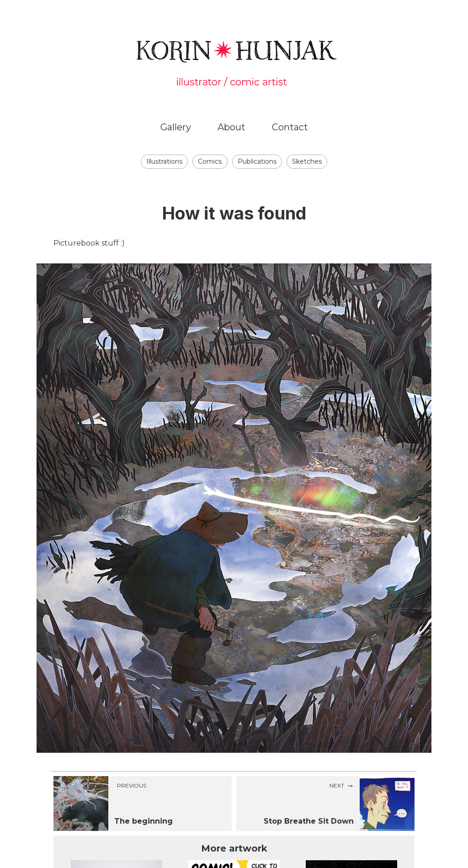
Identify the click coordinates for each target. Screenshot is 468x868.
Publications (257, 161)
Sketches (307, 161)
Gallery (176, 127)
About (231, 127)
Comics (210, 161)
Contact (290, 127)
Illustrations (164, 161)
